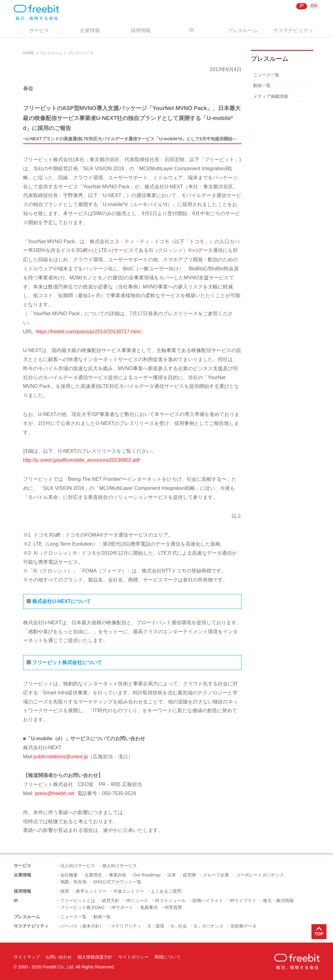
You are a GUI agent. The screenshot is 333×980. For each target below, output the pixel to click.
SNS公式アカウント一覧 (118, 882)
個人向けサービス (120, 866)
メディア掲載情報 (271, 96)
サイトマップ (27, 957)
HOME (29, 53)
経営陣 (189, 875)
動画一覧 (262, 85)
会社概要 (69, 875)
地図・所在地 (73, 882)
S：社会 (179, 926)
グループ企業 (216, 875)
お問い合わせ (59, 957)
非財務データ (243, 926)
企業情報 (90, 30)
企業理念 (93, 875)
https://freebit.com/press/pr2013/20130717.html (88, 332)
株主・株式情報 (278, 900)
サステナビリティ (293, 30)
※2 (110, 251)
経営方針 (111, 900)
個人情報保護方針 (95, 957)
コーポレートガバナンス (260, 875)
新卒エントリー (91, 891)
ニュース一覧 (266, 75)
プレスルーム (242, 30)
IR (192, 30)
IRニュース (137, 900)
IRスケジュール (170, 900)
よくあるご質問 (166, 891)
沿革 (172, 875)
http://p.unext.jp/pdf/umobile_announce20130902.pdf (81, 460)
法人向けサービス (78, 866)
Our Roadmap (147, 875)
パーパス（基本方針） (82, 926)
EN (314, 6)
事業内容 (118, 875)
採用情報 (141, 30)
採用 (65, 891)
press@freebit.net (55, 793)
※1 (91, 251)
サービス (39, 30)
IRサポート (122, 907)
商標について (168, 957)
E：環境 (156, 926)
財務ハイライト (208, 900)
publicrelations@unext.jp (61, 757)
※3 (195, 251)
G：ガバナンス (209, 926)
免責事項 (149, 907)
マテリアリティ (126, 926)
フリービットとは (78, 900)
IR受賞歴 (173, 907)
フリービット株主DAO (82, 907)
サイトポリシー (134, 957)
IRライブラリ (243, 900)
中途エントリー (129, 891)
